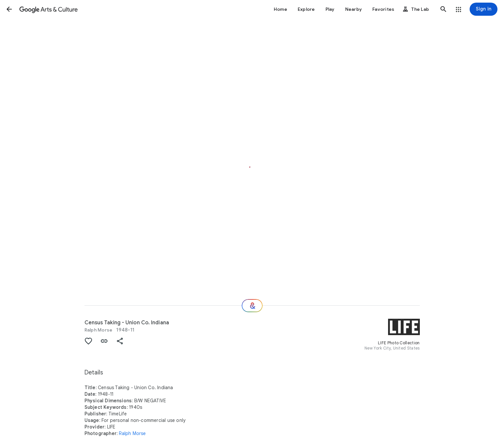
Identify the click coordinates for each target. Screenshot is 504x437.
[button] (9, 9)
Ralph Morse (99, 330)
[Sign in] (484, 9)
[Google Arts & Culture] (48, 9)
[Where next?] (252, 306)
